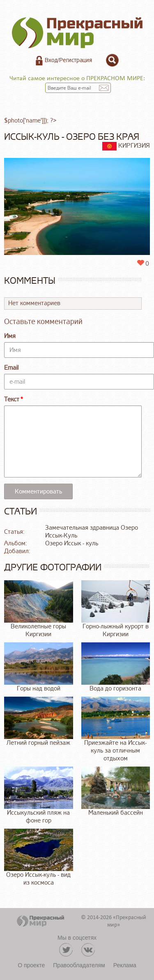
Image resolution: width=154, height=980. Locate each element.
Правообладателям (79, 965)
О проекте (31, 965)
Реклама (125, 965)
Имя (10, 336)
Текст (12, 400)
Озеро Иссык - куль (72, 543)
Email (11, 368)
